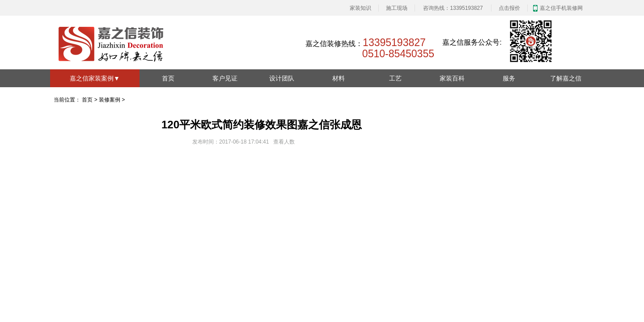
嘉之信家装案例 (95, 78)
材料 (339, 78)
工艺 (395, 78)
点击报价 (509, 8)
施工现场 (397, 8)
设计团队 (282, 78)
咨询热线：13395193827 (453, 8)
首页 (168, 78)
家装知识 (360, 8)
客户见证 (225, 78)
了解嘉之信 (566, 78)
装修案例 (110, 100)
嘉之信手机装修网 (561, 8)
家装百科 (452, 78)
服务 (509, 78)
